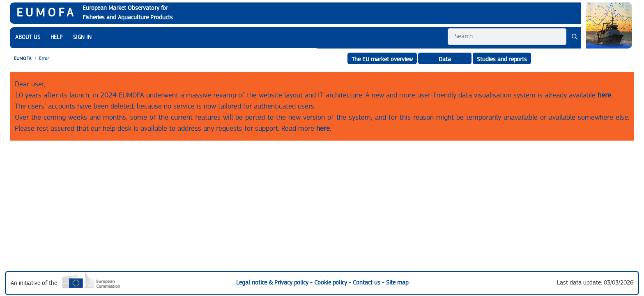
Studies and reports (502, 59)
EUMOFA (46, 13)
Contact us (367, 283)
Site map (397, 283)
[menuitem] (28, 38)
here (323, 128)
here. (605, 95)
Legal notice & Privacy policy (273, 283)
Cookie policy (331, 283)
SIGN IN (82, 37)
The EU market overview (382, 59)
